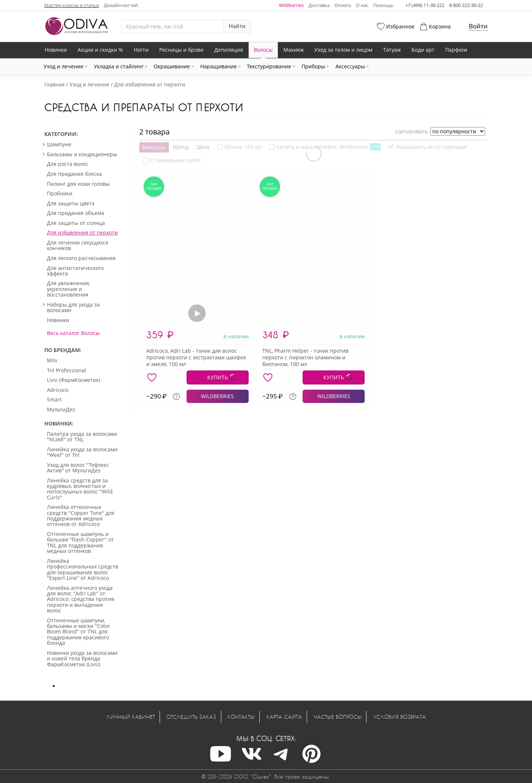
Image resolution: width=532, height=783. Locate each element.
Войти (478, 26)
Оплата (343, 5)
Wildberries (291, 5)
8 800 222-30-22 (466, 5)
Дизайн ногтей (121, 5)
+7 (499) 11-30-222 (425, 5)
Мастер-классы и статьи (72, 5)
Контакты (241, 717)
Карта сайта (284, 717)
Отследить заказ (191, 717)
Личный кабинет (130, 717)
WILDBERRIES (217, 396)
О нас (362, 5)
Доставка (319, 5)
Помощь (383, 5)
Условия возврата (400, 717)
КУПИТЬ (218, 377)
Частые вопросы (338, 717)
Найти (237, 26)
